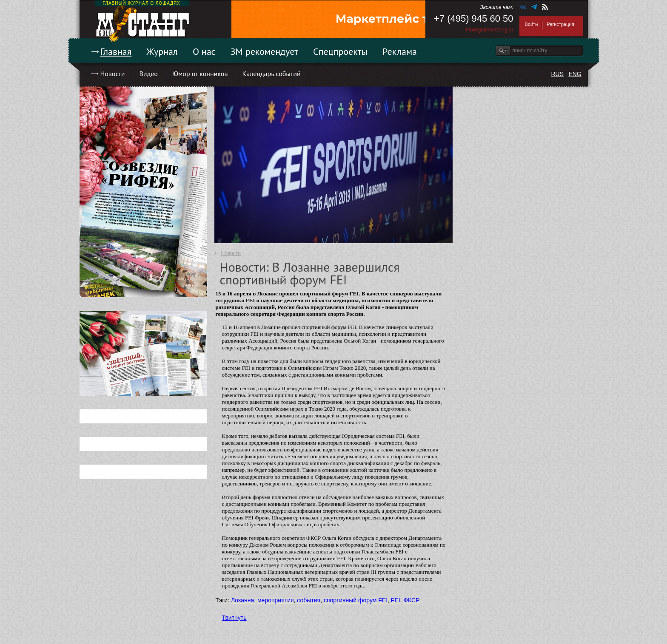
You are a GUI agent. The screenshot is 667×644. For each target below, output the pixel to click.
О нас (204, 51)
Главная (116, 51)
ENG (575, 74)
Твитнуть (234, 618)
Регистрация (560, 24)
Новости (113, 74)
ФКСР (411, 600)
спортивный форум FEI (356, 600)
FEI (396, 600)
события (309, 600)
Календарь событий (271, 74)
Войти (532, 24)
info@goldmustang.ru (489, 30)
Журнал (162, 51)
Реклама (400, 51)
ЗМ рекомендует (265, 51)
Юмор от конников (200, 74)
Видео (148, 74)
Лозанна (242, 600)
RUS (557, 74)
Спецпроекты (340, 51)
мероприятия (276, 600)
